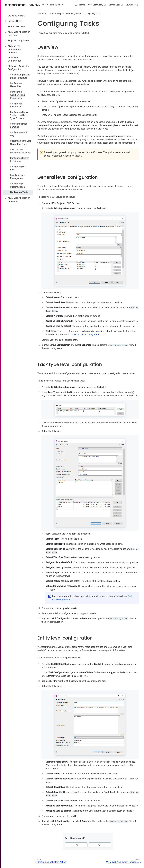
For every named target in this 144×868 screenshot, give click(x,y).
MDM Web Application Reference (19, 199)
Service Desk (116, 5)
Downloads (132, 5)
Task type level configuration (86, 335)
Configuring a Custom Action (17, 185)
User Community (97, 5)
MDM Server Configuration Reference (15, 49)
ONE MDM (42, 14)
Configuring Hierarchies (16, 85)
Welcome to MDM (17, 16)
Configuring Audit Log (19, 134)
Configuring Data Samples (19, 125)
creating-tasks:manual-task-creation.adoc (58, 74)
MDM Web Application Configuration (19, 68)
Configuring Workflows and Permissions (18, 95)
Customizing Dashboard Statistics (21, 151)
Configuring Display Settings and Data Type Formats (20, 115)
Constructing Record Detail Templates (20, 76)
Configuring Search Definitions (20, 160)
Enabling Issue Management (17, 177)
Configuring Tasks (19, 192)
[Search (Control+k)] (80, 5)
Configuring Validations (16, 105)
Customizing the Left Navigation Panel (20, 142)
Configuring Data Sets (19, 168)
